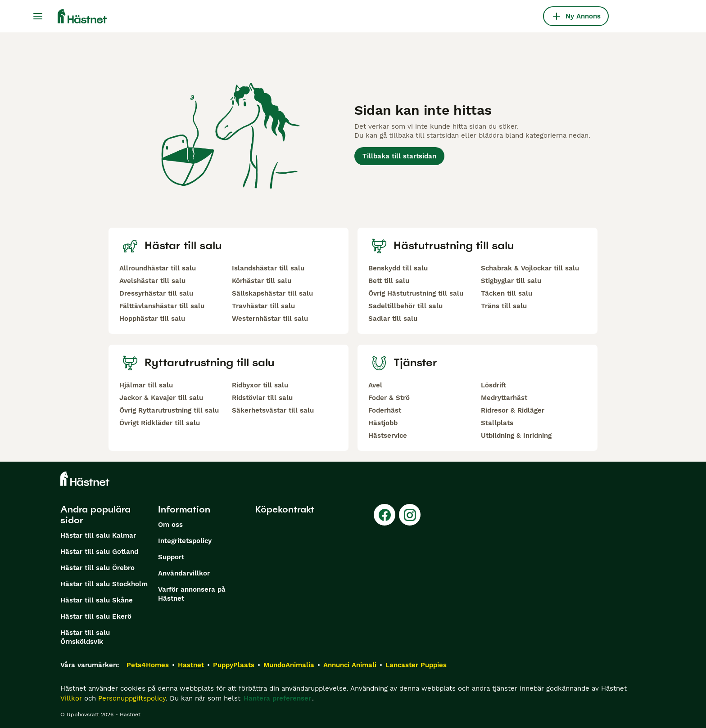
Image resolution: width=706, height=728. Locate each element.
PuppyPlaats (234, 665)
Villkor (71, 698)
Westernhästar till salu (270, 319)
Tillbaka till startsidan (399, 156)
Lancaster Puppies (416, 665)
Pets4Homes (148, 665)
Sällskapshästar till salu (272, 293)
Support (171, 557)
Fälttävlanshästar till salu (162, 306)
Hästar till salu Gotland (99, 552)
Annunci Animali (350, 665)
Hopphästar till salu (152, 319)
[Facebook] (385, 515)
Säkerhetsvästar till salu (273, 410)
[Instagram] (410, 515)
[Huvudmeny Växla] (38, 16)
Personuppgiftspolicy (132, 698)
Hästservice (388, 436)
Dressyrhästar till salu (156, 293)
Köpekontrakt (285, 509)
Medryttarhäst (504, 398)
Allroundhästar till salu (158, 268)
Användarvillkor (184, 573)
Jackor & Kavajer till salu (161, 398)
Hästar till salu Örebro (97, 568)
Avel (375, 385)
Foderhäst (385, 410)
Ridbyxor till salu (260, 385)
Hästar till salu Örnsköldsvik (85, 637)
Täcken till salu (507, 293)
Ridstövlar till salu (262, 398)
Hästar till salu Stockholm (104, 584)
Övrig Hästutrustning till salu (416, 293)
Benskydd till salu (398, 268)
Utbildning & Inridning (516, 436)
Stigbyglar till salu (511, 281)
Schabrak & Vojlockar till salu (530, 268)
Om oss (170, 525)
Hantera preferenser (277, 698)
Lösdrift (493, 385)
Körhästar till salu (262, 281)
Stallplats (497, 423)
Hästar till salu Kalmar (98, 535)
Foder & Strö (389, 398)
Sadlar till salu (393, 319)
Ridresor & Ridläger (513, 410)
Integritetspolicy (185, 541)
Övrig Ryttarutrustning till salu (169, 410)
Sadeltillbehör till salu (405, 306)
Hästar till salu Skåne (97, 600)
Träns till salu (504, 306)
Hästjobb (383, 423)
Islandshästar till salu (268, 268)
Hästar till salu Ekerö (96, 616)
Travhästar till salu (263, 306)
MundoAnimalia (289, 665)
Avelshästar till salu (152, 281)
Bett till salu (389, 281)
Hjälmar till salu (146, 385)
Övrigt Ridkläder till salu (160, 423)
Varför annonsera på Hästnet (192, 594)
